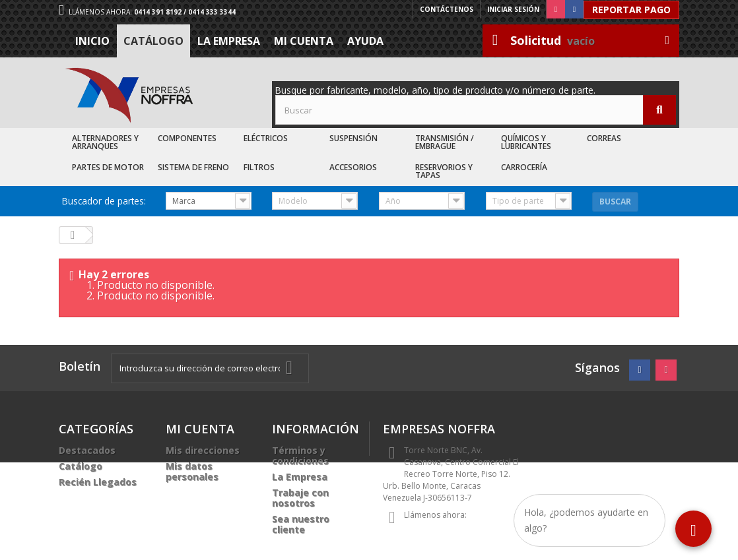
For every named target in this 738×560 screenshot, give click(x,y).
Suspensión (353, 138)
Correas (604, 138)
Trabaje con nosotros (300, 498)
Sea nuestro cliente (301, 524)
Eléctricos (266, 138)
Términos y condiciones (300, 455)
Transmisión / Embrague (445, 142)
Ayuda (365, 41)
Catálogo (153, 41)
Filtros (259, 167)
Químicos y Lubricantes (526, 142)
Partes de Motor (108, 167)
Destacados (87, 450)
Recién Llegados (98, 482)
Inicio (92, 41)
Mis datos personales (192, 471)
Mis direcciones (203, 450)
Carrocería (524, 167)
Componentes (187, 138)
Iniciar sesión (513, 9)
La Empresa (229, 41)
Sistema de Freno (193, 167)
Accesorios (353, 167)
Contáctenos (447, 9)
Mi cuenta (304, 41)
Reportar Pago (631, 10)
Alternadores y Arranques (105, 142)
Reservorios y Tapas (444, 171)
